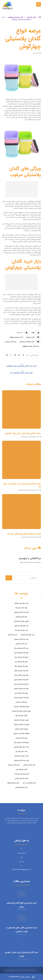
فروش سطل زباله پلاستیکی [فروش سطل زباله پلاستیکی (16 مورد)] (21, 720)
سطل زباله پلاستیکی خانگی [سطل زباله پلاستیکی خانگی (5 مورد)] (21, 671)
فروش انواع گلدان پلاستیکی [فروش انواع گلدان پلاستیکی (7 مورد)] (21, 707)
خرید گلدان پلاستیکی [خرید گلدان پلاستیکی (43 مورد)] (21, 644)
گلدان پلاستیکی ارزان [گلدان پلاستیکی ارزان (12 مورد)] (21, 769)
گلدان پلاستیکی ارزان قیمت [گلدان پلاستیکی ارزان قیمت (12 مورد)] (21, 774)
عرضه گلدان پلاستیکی (11, 342)
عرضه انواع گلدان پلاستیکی (27, 342)
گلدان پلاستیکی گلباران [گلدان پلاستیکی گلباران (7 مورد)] (21, 787)
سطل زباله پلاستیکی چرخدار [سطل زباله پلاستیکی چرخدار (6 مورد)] (21, 698)
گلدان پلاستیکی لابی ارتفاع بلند (25, 490)
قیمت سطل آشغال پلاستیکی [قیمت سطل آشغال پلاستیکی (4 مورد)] (21, 747)
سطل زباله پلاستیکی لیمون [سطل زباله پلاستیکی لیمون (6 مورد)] (21, 680)
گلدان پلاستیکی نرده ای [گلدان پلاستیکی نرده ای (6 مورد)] (29, 783)
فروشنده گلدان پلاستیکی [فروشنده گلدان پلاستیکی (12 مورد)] (21, 729)
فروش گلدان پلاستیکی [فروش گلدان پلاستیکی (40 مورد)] (21, 738)
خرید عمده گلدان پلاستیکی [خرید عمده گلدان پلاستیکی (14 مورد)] (21, 639)
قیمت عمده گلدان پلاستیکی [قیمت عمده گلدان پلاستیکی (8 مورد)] (21, 760)
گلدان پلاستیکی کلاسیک (26, 437)
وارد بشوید (23, 562)
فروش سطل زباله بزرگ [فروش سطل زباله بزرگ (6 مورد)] (21, 715)
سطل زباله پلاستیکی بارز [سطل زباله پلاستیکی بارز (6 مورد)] (21, 662)
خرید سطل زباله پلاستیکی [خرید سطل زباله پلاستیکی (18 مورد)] (28, 635)
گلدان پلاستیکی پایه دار (33, 537)
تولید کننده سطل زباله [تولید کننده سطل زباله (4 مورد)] (21, 608)
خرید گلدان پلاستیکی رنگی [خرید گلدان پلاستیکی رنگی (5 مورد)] (21, 648)
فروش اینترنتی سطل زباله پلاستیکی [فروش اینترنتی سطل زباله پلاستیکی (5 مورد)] (21, 711)
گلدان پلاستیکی (30, 337)
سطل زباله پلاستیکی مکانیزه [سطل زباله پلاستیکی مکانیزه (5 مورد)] (21, 689)
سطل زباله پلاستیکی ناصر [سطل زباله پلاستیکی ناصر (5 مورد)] (21, 693)
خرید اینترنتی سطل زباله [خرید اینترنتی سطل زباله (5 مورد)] (21, 630)
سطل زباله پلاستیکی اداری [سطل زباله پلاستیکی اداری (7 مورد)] (21, 653)
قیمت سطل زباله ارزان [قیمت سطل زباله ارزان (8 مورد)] (21, 751)
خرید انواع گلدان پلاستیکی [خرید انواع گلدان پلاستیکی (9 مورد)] (21, 626)
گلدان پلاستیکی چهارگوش (16, 337)
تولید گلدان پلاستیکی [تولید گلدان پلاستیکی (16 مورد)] (21, 617)
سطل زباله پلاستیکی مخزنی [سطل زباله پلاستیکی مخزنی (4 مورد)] (21, 684)
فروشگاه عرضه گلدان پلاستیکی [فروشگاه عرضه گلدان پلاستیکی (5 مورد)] (21, 733)
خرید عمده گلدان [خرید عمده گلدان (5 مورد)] (13, 635)
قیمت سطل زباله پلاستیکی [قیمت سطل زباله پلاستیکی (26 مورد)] (21, 756)
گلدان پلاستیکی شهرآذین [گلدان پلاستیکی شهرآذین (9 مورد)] (21, 778)
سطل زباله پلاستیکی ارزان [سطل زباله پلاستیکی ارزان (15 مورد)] (21, 657)
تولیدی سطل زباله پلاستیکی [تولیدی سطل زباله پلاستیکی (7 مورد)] (21, 621)
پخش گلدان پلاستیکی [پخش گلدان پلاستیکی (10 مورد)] (14, 765)
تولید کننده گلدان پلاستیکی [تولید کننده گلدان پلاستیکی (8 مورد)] (21, 612)
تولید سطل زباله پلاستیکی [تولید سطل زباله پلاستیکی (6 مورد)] (21, 603)
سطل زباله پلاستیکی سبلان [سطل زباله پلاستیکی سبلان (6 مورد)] (21, 675)
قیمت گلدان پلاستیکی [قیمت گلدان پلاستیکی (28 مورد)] (29, 765)
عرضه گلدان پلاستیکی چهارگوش (31, 346)
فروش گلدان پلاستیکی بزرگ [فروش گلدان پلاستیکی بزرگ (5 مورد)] (21, 742)
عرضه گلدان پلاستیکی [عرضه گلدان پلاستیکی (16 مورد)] (21, 702)
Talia (33, 333)
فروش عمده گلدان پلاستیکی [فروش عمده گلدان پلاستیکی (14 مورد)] (21, 724)
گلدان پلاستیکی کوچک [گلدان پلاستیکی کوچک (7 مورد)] (13, 783)
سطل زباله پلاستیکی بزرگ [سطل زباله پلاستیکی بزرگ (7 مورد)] (21, 666)
